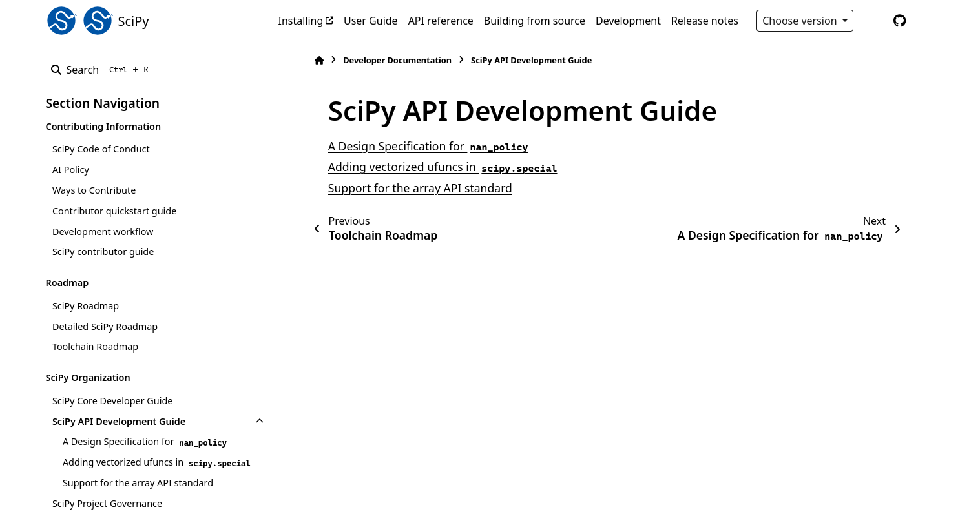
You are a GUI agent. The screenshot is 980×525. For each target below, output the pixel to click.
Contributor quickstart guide (114, 211)
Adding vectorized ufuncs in (158, 462)
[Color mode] (873, 21)
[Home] (316, 60)
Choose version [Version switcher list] (801, 21)
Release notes (705, 21)
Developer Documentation (394, 60)
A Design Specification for (146, 442)
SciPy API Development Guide (119, 421)
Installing (301, 21)
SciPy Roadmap (86, 306)
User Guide (371, 21)
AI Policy (71, 170)
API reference (441, 21)
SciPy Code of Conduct (101, 149)
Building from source (535, 21)
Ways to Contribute (94, 190)
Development (628, 21)
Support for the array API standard (138, 483)
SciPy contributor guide (103, 252)
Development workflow (103, 232)
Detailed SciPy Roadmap (105, 326)
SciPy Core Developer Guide (113, 401)
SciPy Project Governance (107, 503)
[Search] (102, 70)
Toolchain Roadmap (95, 346)
